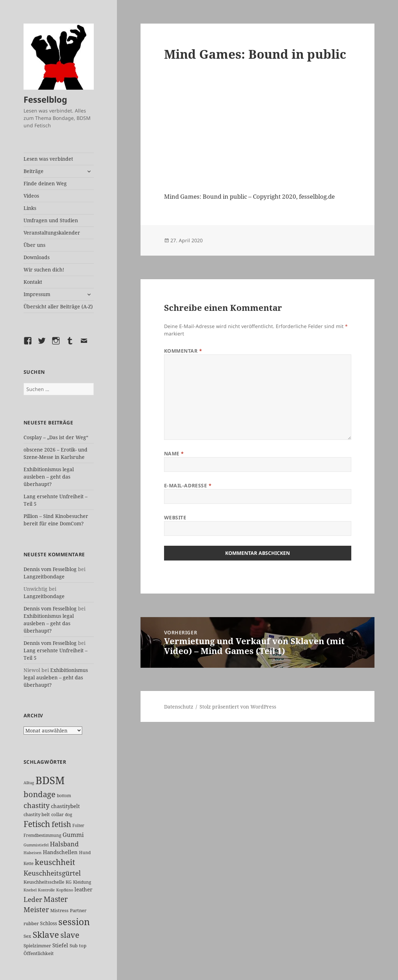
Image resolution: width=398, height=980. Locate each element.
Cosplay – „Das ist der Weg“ (56, 437)
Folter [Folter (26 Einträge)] (78, 825)
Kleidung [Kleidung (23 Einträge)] (82, 882)
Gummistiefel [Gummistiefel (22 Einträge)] (36, 845)
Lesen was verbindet (48, 159)
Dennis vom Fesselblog (50, 569)
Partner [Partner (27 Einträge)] (78, 910)
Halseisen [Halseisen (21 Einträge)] (32, 853)
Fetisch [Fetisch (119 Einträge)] (37, 824)
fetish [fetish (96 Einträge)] (61, 824)
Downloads (37, 257)
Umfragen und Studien (51, 220)
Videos (31, 196)
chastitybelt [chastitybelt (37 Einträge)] (65, 806)
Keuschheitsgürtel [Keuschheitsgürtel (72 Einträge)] (52, 873)
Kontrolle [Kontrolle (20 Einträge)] (46, 890)
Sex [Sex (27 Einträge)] (27, 936)
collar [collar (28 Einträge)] (57, 814)
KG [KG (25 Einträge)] (69, 882)
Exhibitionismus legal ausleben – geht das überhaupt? (49, 477)
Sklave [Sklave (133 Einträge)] (46, 935)
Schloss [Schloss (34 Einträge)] (48, 923)
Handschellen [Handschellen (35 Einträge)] (60, 852)
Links (30, 208)
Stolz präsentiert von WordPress (238, 707)
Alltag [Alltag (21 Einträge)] (29, 783)
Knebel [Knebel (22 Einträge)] (30, 890)
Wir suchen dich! (44, 270)
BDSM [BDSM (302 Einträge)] (50, 780)
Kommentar (183, 351)
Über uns (34, 245)
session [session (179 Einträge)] (74, 922)
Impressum (37, 294)
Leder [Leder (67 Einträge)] (33, 899)
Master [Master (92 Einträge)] (56, 899)
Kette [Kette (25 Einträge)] (28, 863)
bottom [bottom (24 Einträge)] (64, 796)
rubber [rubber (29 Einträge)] (31, 923)
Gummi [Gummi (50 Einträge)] (73, 835)
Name (174, 453)
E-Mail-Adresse (188, 485)
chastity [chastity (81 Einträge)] (37, 805)
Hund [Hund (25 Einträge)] (85, 853)
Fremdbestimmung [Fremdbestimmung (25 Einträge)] (42, 835)
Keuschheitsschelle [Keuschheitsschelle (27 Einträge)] (44, 882)
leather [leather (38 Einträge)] (83, 889)
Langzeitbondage (44, 577)
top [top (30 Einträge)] (83, 946)
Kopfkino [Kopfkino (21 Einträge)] (65, 890)
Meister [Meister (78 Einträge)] (36, 909)
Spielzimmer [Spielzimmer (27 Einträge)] (37, 946)
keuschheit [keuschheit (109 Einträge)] (55, 862)
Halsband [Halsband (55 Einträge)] (64, 844)
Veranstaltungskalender (52, 233)
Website (175, 517)
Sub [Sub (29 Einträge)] (74, 946)
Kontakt (33, 282)
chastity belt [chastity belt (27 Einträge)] (37, 814)
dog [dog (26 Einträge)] (68, 815)
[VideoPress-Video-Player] (258, 129)
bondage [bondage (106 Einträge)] (40, 794)
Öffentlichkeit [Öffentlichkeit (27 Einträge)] (39, 953)
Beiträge (34, 171)
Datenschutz (179, 707)
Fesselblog (45, 99)
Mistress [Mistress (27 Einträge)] (59, 910)
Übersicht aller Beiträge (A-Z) (58, 306)
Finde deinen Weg (45, 183)
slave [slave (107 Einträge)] (70, 935)
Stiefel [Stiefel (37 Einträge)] (60, 945)
